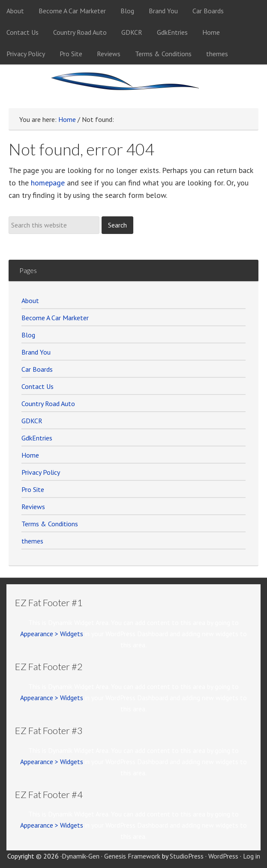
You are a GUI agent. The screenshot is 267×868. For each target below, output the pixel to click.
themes (32, 541)
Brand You (36, 352)
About (30, 300)
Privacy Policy (41, 472)
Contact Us (37, 386)
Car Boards (37, 369)
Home (30, 455)
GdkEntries (37, 438)
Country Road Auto (48, 404)
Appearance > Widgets (52, 634)
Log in (252, 856)
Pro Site (33, 489)
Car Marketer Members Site (134, 87)
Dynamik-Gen (81, 856)
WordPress (223, 856)
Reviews (33, 507)
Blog (28, 335)
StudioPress (187, 856)
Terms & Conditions (50, 524)
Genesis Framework (132, 856)
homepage (48, 183)
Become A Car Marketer (55, 318)
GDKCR (32, 421)
